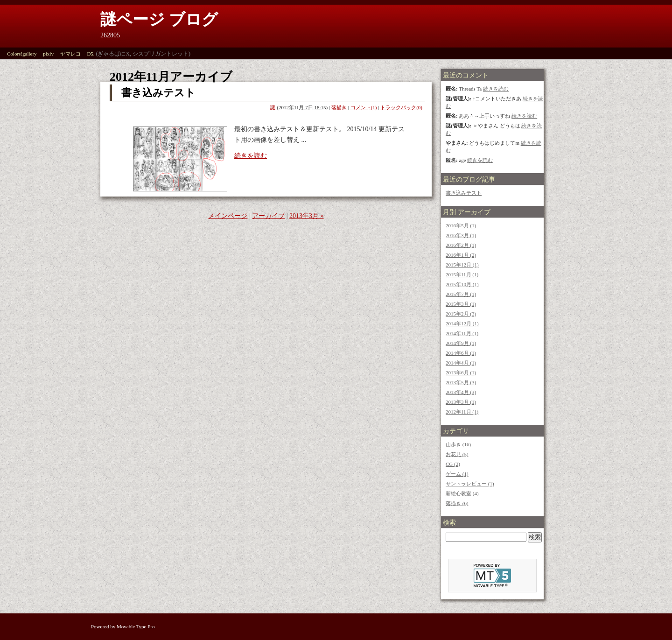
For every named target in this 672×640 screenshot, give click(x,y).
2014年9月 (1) (461, 343)
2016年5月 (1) (461, 225)
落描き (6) (457, 503)
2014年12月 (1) (462, 324)
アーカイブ (268, 216)
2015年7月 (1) (461, 294)
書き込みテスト (158, 93)
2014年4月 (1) (461, 363)
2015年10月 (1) (462, 284)
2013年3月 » (307, 216)
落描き (339, 107)
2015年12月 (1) (462, 265)
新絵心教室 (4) (462, 493)
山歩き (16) (458, 444)
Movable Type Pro (136, 626)
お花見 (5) (457, 454)
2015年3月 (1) (461, 304)
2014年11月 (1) (462, 333)
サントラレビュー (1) (470, 484)
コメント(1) (364, 107)
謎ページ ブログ (159, 19)
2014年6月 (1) (461, 353)
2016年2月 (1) (461, 245)
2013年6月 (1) (461, 373)
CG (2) (453, 464)
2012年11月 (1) (462, 412)
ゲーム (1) (457, 474)
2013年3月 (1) (461, 402)
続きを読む (251, 156)
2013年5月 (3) (461, 382)
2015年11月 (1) (462, 274)
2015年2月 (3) (461, 314)
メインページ (228, 216)
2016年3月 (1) (461, 235)
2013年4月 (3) (461, 392)
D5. (91, 54)
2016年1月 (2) (461, 255)
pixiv (48, 54)
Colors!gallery (22, 54)
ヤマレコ (70, 54)
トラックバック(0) (401, 107)
